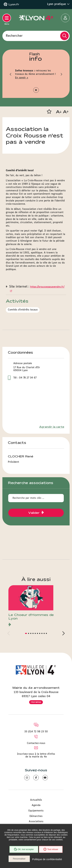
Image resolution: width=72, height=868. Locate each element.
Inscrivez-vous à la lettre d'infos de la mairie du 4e (36, 755)
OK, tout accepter (24, 849)
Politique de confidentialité (47, 859)
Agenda (36, 805)
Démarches (36, 816)
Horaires (36, 702)
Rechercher (14, 36)
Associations (36, 822)
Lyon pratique (58, 4)
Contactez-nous (36, 743)
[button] (11, 74)
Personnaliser (19, 859)
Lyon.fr (14, 4)
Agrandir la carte (52, 427)
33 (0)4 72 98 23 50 (36, 732)
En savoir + (22, 78)
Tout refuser (51, 849)
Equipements (36, 811)
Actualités (36, 800)
